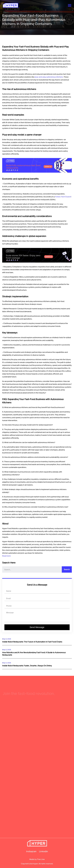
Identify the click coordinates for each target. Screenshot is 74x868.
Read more (6, 556)
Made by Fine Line (37, 859)
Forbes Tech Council (63, 197)
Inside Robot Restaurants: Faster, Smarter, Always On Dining (27, 666)
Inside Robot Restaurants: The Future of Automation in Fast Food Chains (32, 642)
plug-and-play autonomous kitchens (49, 77)
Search (67, 569)
